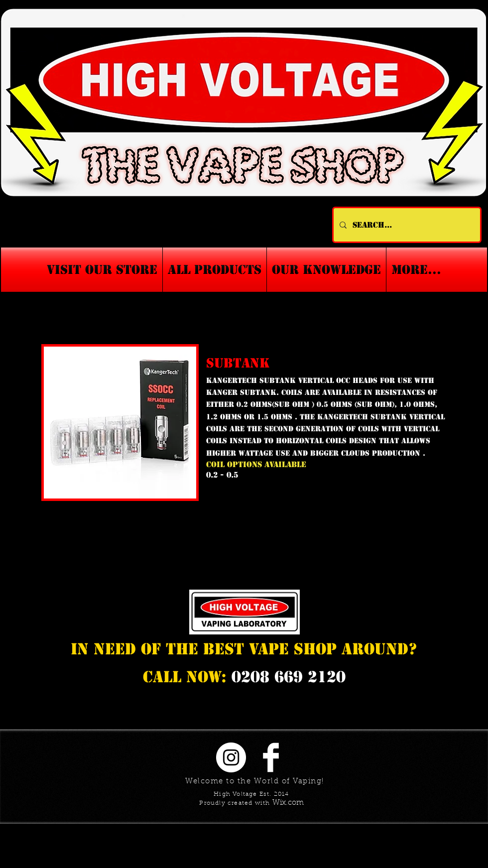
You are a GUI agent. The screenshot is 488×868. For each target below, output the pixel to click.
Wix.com (288, 803)
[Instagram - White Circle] (231, 757)
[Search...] (406, 225)
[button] (326, 270)
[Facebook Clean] (271, 757)
